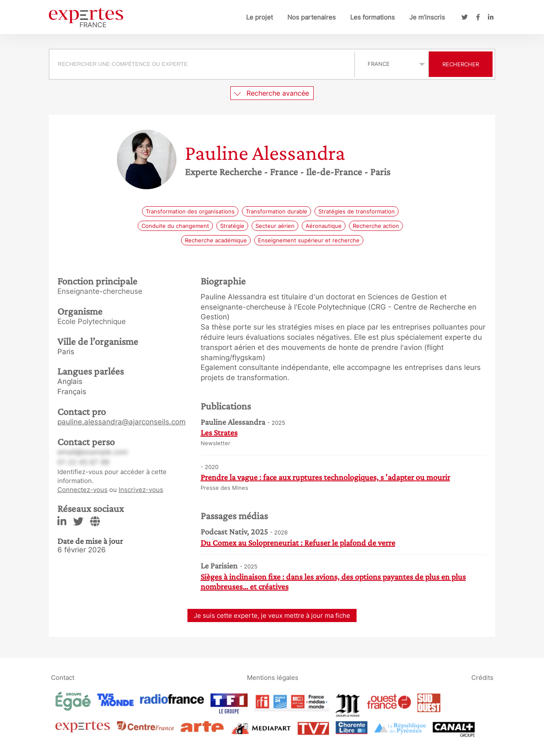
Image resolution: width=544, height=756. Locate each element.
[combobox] (203, 64)
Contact (63, 677)
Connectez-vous (82, 490)
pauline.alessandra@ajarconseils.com (122, 422)
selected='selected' (392, 64)
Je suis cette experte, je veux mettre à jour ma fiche (272, 615)
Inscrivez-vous (141, 490)
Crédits (482, 677)
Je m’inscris (427, 17)
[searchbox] (202, 64)
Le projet (259, 17)
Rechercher (461, 64)
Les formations (373, 17)
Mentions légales (273, 677)
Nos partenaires (312, 17)
